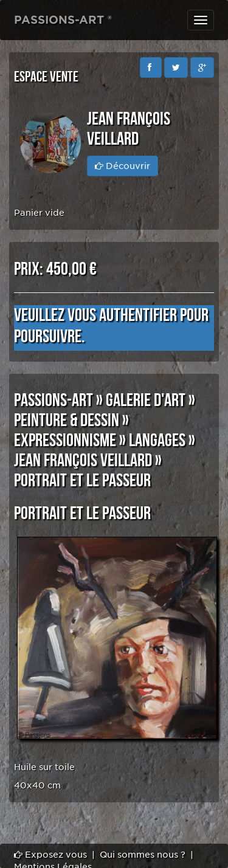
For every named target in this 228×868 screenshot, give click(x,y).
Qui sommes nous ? (143, 855)
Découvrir (123, 166)
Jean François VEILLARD (83, 461)
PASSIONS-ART (54, 401)
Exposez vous (50, 855)
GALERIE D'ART (146, 401)
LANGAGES (157, 441)
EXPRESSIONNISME (65, 441)
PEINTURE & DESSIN (67, 421)
